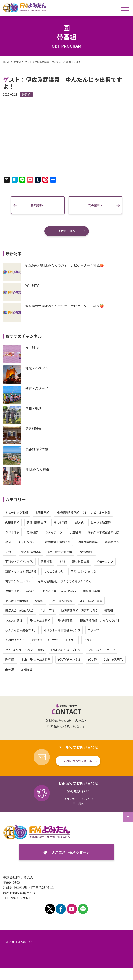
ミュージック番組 (17, 512)
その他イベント (15, 640)
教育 (8, 542)
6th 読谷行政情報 (60, 552)
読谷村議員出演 (37, 522)
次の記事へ (95, 205)
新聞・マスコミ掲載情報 (21, 571)
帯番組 (26, 94)
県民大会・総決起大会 (19, 610)
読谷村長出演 (81, 561)
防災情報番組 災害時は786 (79, 610)
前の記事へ (38, 205)
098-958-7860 (78, 791)
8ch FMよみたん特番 (36, 659)
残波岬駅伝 (86, 552)
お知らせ (27, 669)
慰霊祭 (39, 601)
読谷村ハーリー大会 (45, 640)
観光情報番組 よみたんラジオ (100, 620)
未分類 (10, 669)
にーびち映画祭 (101, 522)
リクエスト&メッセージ (71, 852)
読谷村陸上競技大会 (58, 542)
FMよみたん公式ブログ (66, 650)
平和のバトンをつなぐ (85, 571)
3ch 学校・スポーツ (102, 650)
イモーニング (105, 561)
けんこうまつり (54, 571)
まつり (10, 552)
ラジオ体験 (12, 532)
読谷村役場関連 (31, 552)
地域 (62, 561)
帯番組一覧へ (67, 231)
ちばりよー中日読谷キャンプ (62, 630)
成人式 (79, 522)
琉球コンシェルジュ (18, 581)
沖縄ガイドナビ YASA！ (20, 591)
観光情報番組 (91, 591)
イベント (89, 640)
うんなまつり (54, 532)
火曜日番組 (12, 522)
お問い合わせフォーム (78, 761)
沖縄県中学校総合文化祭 (103, 532)
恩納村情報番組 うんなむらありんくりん (65, 581)
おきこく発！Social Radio (59, 591)
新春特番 (46, 561)
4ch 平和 (47, 610)
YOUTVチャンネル (69, 659)
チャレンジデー (28, 542)
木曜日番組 (42, 512)
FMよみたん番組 (40, 620)
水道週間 (75, 532)
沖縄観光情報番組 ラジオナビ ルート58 (84, 512)
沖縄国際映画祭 (88, 542)
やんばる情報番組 (17, 601)
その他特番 (61, 522)
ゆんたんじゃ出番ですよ (21, 630)
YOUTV (92, 659)
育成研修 (32, 532)
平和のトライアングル (19, 561)
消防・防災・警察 (91, 601)
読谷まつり (112, 542)
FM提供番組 (65, 620)
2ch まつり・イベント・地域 (25, 650)
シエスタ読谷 (14, 620)
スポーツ (93, 630)
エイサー (71, 640)
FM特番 (10, 659)
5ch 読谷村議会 (62, 601)
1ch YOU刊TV (114, 659)
